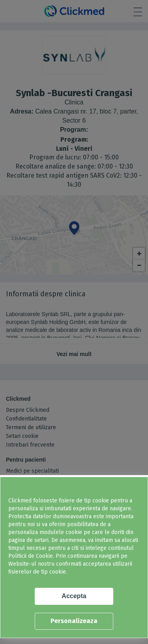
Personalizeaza (74, 621)
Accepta (74, 596)
